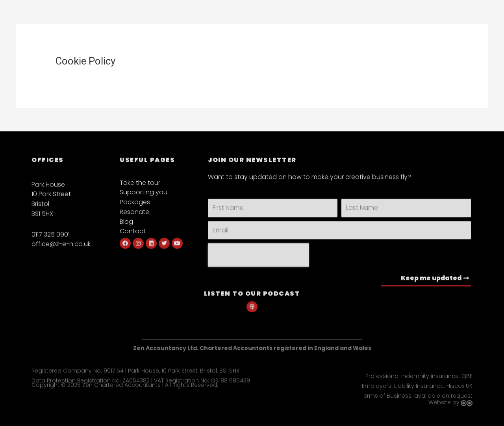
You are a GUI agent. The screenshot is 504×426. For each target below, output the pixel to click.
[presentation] (258, 264)
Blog (126, 228)
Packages (135, 208)
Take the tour (140, 189)
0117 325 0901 (51, 241)
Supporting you (144, 199)
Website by (444, 405)
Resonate (134, 218)
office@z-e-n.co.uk (61, 251)
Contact (133, 238)
